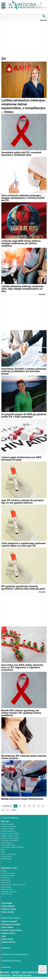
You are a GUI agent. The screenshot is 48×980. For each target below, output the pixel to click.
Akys (3, 852)
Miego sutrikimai (7, 889)
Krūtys (4, 850)
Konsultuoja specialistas (15, 954)
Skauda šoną (6, 882)
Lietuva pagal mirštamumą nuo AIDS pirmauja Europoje (21, 459)
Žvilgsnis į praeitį (9, 909)
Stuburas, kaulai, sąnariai (10, 838)
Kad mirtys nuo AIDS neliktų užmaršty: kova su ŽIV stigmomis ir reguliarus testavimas (23, 667)
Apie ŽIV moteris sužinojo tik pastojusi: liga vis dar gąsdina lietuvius (23, 502)
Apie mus (15, 972)
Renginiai (6, 948)
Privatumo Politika (22, 975)
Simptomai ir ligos (9, 868)
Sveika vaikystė (8, 906)
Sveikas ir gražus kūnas (12, 930)
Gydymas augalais (9, 921)
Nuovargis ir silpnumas (9, 892)
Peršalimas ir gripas (8, 876)
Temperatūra (6, 878)
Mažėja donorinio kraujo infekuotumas (22, 799)
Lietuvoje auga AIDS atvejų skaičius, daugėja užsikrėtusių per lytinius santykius (21, 243)
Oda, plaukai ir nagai (8, 845)
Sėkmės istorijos (8, 942)
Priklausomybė (6, 887)
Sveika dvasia (7, 939)
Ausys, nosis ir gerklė (9, 854)
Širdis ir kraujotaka (8, 824)
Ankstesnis (7, 806)
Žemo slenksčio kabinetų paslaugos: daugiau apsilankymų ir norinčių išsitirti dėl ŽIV (23, 198)
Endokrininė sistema (8, 831)
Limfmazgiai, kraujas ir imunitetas (13, 847)
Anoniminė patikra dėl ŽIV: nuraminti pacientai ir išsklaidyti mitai (21, 154)
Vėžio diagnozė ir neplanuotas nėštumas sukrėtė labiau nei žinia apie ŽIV (24, 545)
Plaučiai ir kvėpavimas (9, 826)
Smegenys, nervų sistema (10, 833)
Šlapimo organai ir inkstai (10, 836)
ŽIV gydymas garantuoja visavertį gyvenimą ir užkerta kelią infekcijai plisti (23, 588)
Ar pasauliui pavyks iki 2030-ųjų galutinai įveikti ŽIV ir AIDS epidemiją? (24, 416)
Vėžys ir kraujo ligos (8, 873)
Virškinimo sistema (8, 829)
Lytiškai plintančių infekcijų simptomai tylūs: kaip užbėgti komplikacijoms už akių (22, 289)
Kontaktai (5, 975)
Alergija (4, 871)
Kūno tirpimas (6, 880)
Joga (4, 936)
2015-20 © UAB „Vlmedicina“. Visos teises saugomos (19, 978)
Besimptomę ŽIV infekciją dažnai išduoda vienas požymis (24, 757)
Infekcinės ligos (7, 894)
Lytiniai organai (7, 843)
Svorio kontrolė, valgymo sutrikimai (13, 885)
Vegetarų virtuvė (8, 933)
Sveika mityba (7, 927)
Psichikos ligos (6, 859)
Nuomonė (6, 967)
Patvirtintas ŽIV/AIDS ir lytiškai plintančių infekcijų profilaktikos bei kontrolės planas (24, 371)
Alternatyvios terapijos (11, 924)
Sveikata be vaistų (11, 918)
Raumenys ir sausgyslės (10, 840)
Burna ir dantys (7, 857)
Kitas (14, 810)
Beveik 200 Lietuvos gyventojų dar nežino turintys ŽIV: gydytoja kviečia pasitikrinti (21, 713)
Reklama (43, 20)
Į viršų (42, 969)
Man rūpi (5, 821)
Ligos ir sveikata (10, 818)
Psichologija (7, 903)
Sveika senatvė (8, 912)
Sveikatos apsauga (11, 961)
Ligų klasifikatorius (32, 972)
